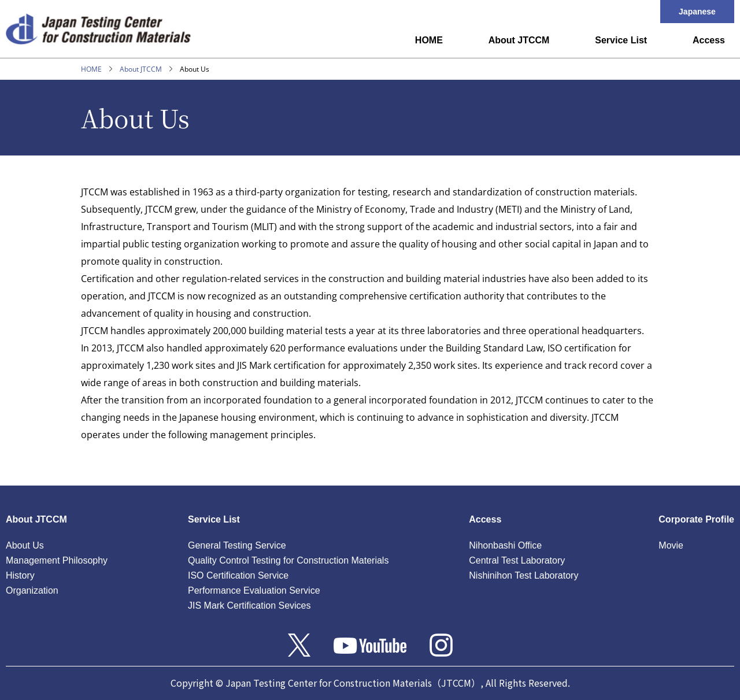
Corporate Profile (696, 519)
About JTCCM (519, 40)
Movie (671, 545)
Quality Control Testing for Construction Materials (288, 560)
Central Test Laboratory (517, 560)
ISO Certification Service (238, 575)
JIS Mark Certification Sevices (249, 605)
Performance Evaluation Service (254, 590)
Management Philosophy (57, 560)
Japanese (697, 12)
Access (709, 40)
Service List (621, 40)
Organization (32, 590)
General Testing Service (237, 545)
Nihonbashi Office (505, 545)
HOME (429, 40)
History (20, 575)
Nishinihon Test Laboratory (523, 575)
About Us (25, 545)
